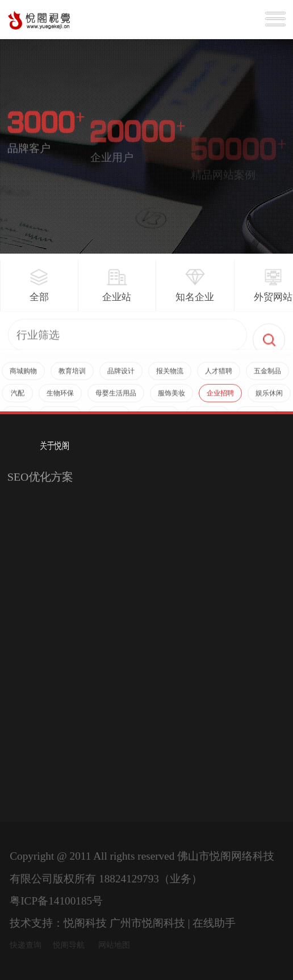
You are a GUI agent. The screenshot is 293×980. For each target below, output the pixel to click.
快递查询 (26, 945)
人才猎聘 (219, 376)
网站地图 (114, 945)
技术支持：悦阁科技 (58, 923)
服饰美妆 (171, 398)
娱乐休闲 (269, 398)
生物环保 (60, 398)
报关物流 (170, 376)
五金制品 (267, 376)
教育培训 (72, 376)
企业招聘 (220, 398)
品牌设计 (121, 376)
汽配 (18, 398)
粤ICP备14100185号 (56, 901)
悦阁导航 (69, 945)
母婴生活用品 (116, 398)
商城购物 (23, 376)
